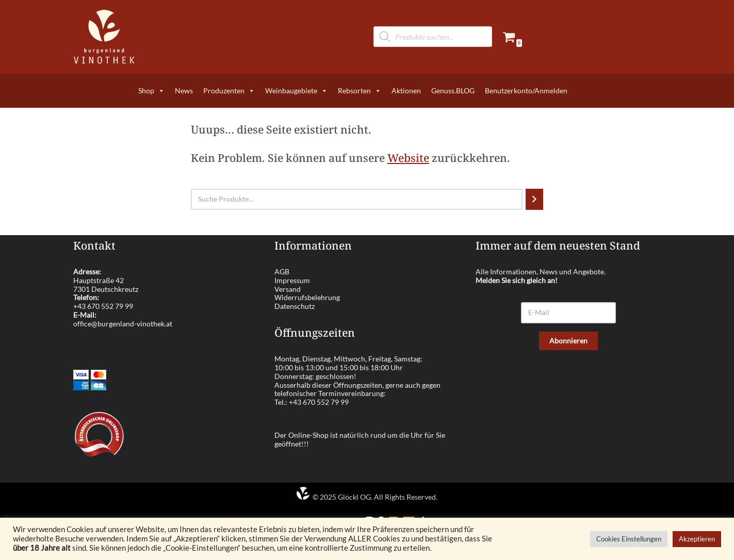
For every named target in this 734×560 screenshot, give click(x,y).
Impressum (292, 280)
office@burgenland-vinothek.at (123, 324)
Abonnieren (568, 341)
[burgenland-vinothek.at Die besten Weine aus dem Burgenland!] (104, 37)
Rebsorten (360, 91)
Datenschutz (295, 306)
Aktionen (406, 90)
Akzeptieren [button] (697, 539)
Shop (151, 91)
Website (408, 158)
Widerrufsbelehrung (307, 297)
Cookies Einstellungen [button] (629, 539)
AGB (282, 271)
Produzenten (229, 91)
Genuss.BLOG (453, 90)
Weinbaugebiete (296, 91)
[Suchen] (534, 199)
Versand (288, 289)
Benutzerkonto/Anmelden (526, 90)
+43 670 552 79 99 (103, 306)
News (184, 90)
